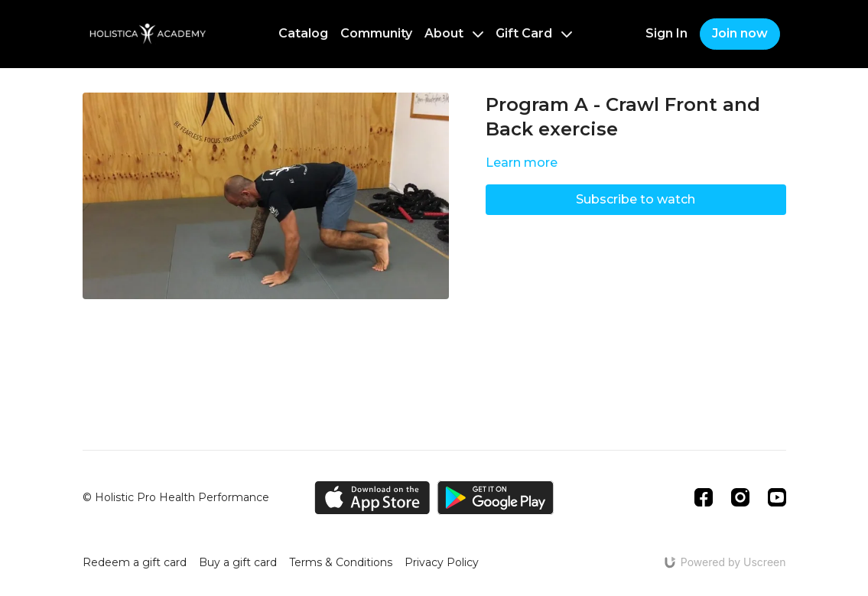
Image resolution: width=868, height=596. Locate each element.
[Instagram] (740, 497)
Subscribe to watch (636, 199)
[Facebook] (704, 497)
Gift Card (534, 33)
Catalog (303, 33)
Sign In (666, 33)
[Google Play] (496, 498)
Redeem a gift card (135, 562)
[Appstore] (372, 498)
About (454, 33)
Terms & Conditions (341, 562)
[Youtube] (777, 497)
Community (376, 33)
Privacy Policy (442, 562)
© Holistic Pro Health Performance (176, 497)
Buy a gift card (238, 562)
